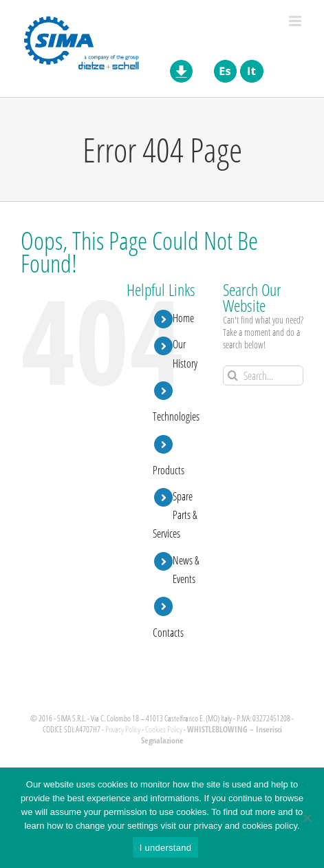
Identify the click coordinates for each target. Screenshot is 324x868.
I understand (165, 848)
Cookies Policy (164, 729)
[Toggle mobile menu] (296, 21)
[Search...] (263, 375)
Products (169, 470)
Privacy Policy (123, 729)
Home (183, 318)
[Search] (233, 375)
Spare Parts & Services (175, 515)
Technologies (176, 416)
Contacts (168, 632)
